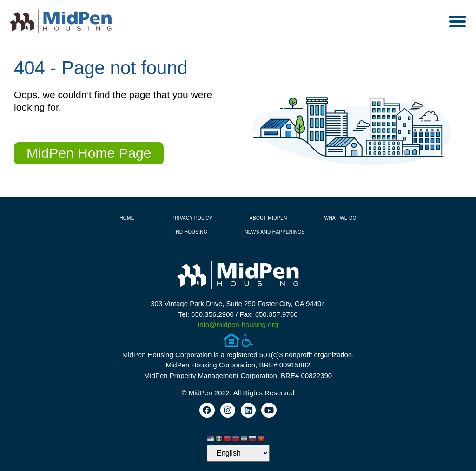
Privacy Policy (192, 218)
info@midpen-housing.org (238, 324)
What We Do (340, 218)
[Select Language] (238, 453)
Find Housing (190, 232)
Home (127, 218)
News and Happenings (274, 232)
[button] (457, 21)
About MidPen (268, 218)
